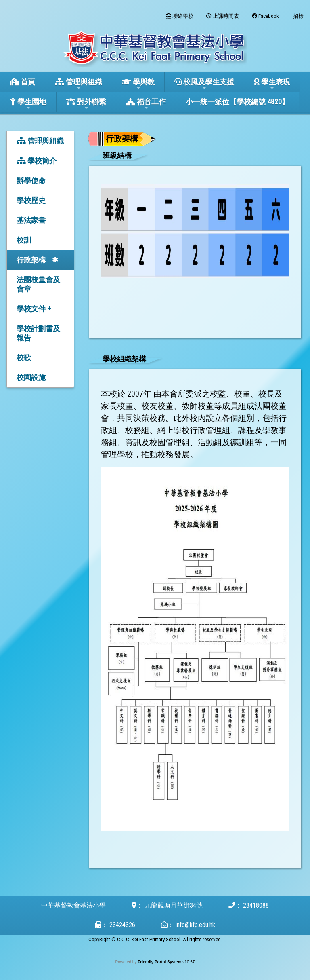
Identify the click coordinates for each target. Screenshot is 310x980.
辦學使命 (31, 181)
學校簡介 (37, 161)
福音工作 (146, 104)
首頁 (22, 82)
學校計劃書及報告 (38, 333)
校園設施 (31, 377)
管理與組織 (79, 84)
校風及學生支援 (204, 84)
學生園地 (28, 104)
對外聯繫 (86, 104)
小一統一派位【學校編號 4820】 (237, 102)
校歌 (24, 358)
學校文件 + (34, 309)
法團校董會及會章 (38, 284)
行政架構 (31, 260)
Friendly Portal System (160, 962)
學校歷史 (31, 200)
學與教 (138, 84)
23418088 (256, 905)
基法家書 (31, 220)
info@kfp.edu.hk (195, 925)
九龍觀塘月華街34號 (174, 905)
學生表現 (272, 84)
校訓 (24, 240)
